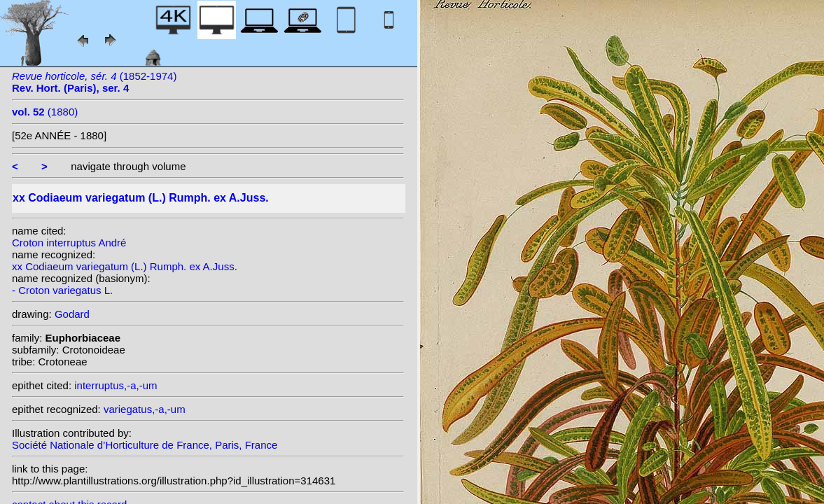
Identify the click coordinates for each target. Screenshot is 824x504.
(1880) (45, 112)
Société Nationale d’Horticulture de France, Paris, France (145, 445)
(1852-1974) (94, 82)
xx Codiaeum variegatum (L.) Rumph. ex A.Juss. (125, 266)
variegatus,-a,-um (145, 409)
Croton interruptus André (69, 243)
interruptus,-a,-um (116, 385)
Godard (72, 314)
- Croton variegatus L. (62, 290)
